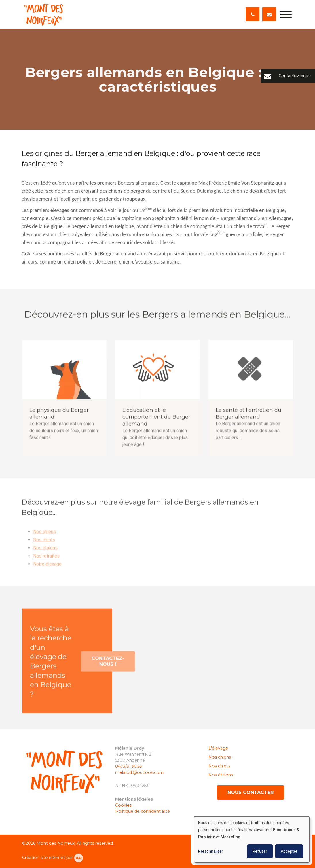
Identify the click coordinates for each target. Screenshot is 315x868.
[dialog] (252, 839)
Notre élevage (47, 566)
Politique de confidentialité (143, 811)
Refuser (260, 851)
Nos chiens (44, 534)
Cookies (124, 805)
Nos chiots (44, 542)
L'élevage (218, 748)
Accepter (289, 851)
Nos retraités (47, 558)
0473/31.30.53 (129, 766)
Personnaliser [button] (211, 851)
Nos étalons (45, 550)
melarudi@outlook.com (139, 772)
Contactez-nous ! (108, 664)
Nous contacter (251, 792)
